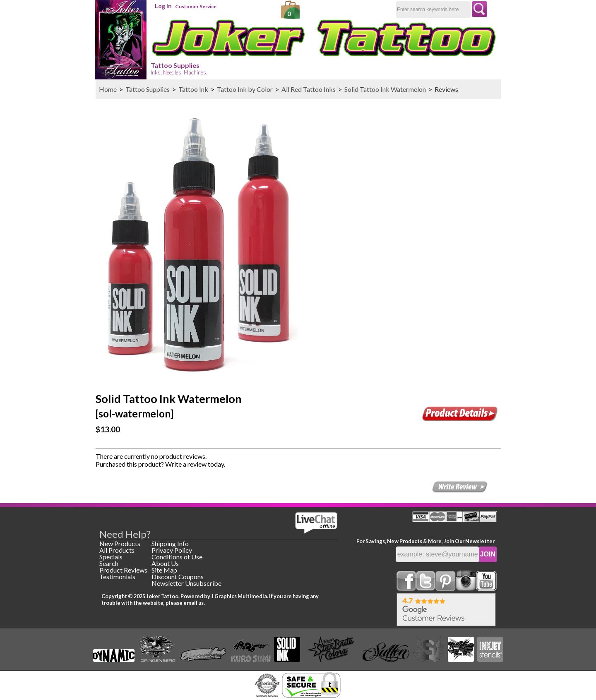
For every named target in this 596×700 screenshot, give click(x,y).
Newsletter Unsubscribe (186, 583)
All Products (117, 550)
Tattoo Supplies (179, 68)
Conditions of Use (177, 557)
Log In (163, 6)
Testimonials (117, 577)
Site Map (164, 570)
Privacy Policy (172, 550)
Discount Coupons (178, 577)
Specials (111, 557)
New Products (120, 543)
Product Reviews (123, 570)
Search (109, 563)
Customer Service (196, 6)
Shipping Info (170, 543)
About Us (165, 563)
